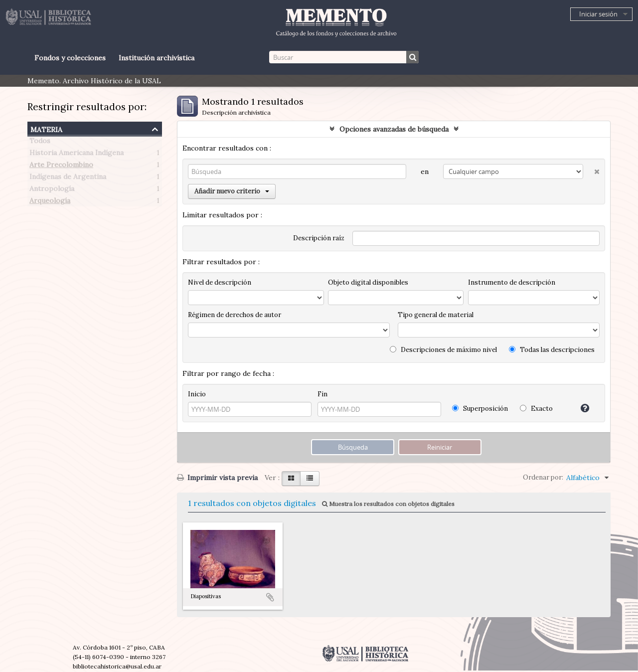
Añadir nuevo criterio (232, 191)
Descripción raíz (319, 238)
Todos (40, 143)
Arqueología (50, 202)
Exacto (536, 409)
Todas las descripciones (552, 350)
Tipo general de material (436, 315)
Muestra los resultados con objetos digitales (388, 504)
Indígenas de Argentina (68, 178)
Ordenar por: (543, 477)
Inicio (197, 394)
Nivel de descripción (220, 282)
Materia (46, 128)
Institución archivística (157, 58)
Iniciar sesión (598, 14)
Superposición (480, 409)
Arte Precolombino (61, 167)
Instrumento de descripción (512, 282)
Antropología (52, 190)
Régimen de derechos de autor (235, 315)
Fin (322, 394)
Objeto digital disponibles (368, 282)
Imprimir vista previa (217, 478)
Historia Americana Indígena (77, 155)
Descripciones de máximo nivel (443, 350)
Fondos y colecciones (70, 58)
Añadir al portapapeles (270, 597)
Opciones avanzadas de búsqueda (394, 129)
